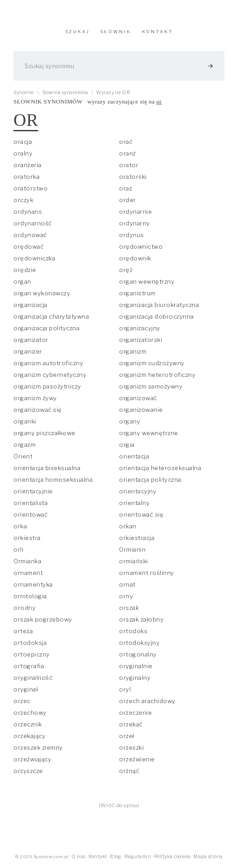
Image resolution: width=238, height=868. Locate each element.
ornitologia (30, 596)
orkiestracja (137, 538)
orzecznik (28, 724)
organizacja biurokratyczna (159, 305)
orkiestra (27, 538)
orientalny (134, 503)
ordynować (30, 235)
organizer (28, 351)
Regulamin (138, 857)
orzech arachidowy (147, 701)
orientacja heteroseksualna (160, 468)
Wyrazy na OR (113, 93)
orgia (127, 445)
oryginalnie (136, 666)
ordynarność (33, 223)
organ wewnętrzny (147, 281)
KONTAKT (158, 32)
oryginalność (33, 678)
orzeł (127, 736)
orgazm (24, 445)
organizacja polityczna (46, 328)
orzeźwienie (137, 759)
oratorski (133, 177)
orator (129, 165)
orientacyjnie (33, 491)
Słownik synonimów (65, 93)
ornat (127, 584)
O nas (79, 857)
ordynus (132, 235)
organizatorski (141, 340)
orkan (128, 526)
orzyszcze (28, 771)
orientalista (31, 503)
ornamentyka (33, 584)
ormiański (134, 561)
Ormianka (27, 561)
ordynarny (134, 223)
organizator (31, 340)
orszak (129, 608)
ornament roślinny (147, 573)
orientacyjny (138, 491)
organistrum (137, 293)
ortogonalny (138, 654)
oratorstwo (31, 188)
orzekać (131, 724)
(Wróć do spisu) (119, 805)
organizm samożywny (151, 386)
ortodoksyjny (139, 643)
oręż (126, 270)
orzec (22, 701)
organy (130, 421)
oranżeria (28, 165)
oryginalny (135, 678)
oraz (126, 188)
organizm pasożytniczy (47, 386)
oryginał (26, 689)
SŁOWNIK (116, 32)
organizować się (38, 410)
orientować (31, 514)
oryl (125, 689)
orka (20, 526)
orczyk (23, 200)
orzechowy (30, 713)
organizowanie (141, 410)
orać (126, 142)
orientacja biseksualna (47, 468)
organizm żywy (35, 398)
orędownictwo (141, 246)
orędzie (25, 270)
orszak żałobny (141, 619)
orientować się (141, 514)
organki (25, 421)
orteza (23, 631)
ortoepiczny (32, 654)
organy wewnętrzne (149, 433)
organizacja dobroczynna (156, 316)
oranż (128, 153)
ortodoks (133, 631)
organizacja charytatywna (51, 316)
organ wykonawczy (42, 293)
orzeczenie (135, 713)
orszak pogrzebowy (43, 619)
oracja (23, 142)
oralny (23, 153)
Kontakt (98, 857)
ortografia (29, 666)
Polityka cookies (172, 857)
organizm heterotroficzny (157, 375)
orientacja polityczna (150, 479)
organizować (138, 398)
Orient (23, 456)
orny (126, 596)
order (128, 200)
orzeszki (131, 747)
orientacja (134, 456)
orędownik (135, 258)
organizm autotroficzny (48, 363)
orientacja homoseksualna (53, 479)
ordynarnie (135, 212)
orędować (29, 246)
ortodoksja (30, 643)
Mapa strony (208, 857)
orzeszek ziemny (38, 747)
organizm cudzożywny (152, 363)
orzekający (29, 736)
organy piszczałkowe (44, 433)
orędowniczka (34, 258)
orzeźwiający (32, 759)
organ (22, 281)
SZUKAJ (77, 32)
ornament (28, 573)
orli (18, 549)
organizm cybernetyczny (50, 375)
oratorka (26, 177)
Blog (116, 857)
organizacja (31, 305)
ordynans (28, 212)
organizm (133, 351)
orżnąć (129, 771)
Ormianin (132, 549)
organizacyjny (140, 328)
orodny (24, 608)
